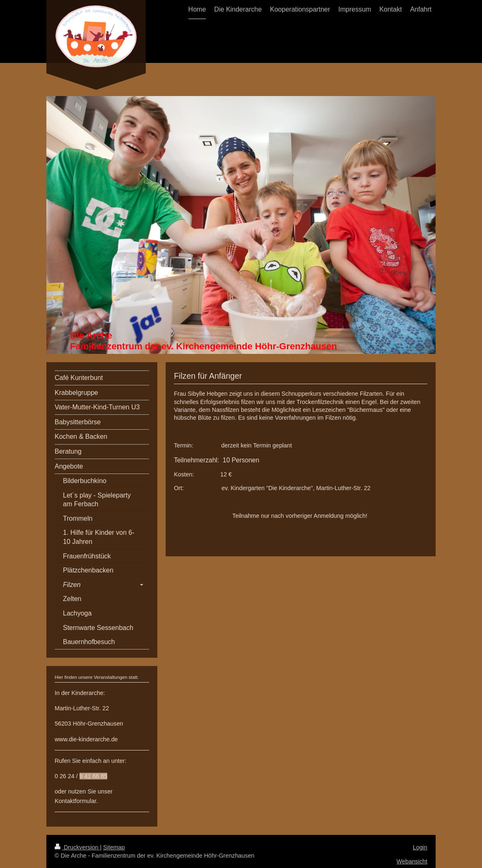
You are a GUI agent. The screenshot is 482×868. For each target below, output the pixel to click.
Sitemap (114, 847)
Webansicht (412, 861)
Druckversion (77, 847)
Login (420, 847)
